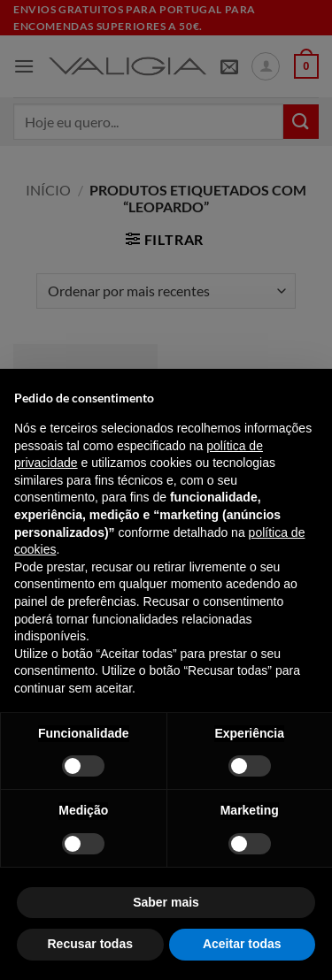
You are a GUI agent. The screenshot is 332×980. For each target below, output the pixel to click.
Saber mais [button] (166, 902)
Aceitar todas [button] (242, 944)
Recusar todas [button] (90, 944)
